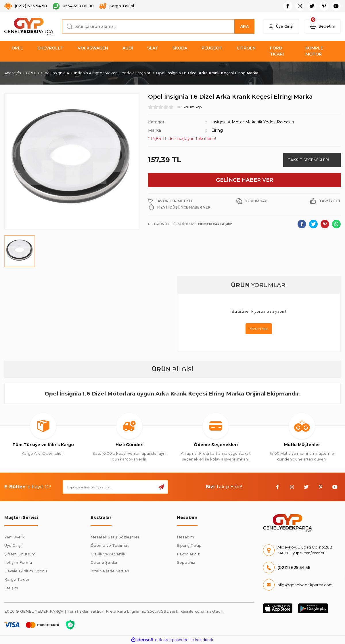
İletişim (11, 588)
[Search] (158, 26)
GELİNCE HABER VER (245, 180)
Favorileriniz (188, 554)
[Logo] (29, 26)
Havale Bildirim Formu (26, 571)
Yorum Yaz (259, 329)
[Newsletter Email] (115, 487)
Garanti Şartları (105, 562)
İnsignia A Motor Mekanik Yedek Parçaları (253, 122)
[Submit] (161, 487)
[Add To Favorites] (171, 201)
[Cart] (323, 26)
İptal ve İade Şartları (110, 571)
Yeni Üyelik (15, 537)
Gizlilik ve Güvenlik (108, 554)
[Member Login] (281, 26)
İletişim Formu (18, 562)
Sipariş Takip (189, 545)
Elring (217, 130)
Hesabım (185, 537)
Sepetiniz (186, 562)
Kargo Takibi (17, 579)
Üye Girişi (13, 545)
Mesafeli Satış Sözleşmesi (116, 537)
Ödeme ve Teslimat (110, 545)
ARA (244, 26)
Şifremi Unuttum (20, 554)
